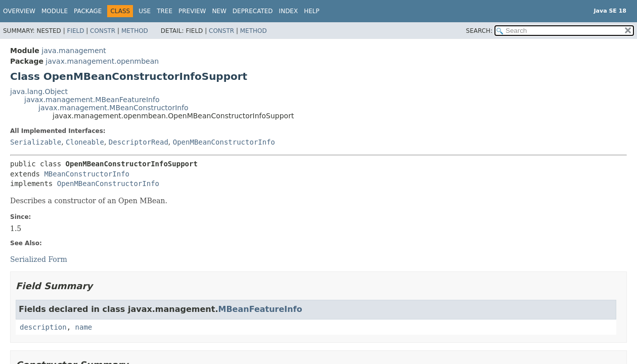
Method (135, 31)
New (219, 11)
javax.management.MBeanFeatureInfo (92, 100)
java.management (74, 51)
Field (75, 31)
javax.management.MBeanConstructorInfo (113, 108)
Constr (103, 31)
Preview (192, 11)
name (84, 327)
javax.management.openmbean (102, 61)
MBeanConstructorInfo (87, 174)
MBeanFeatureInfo (260, 309)
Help (312, 11)
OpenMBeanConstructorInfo (224, 142)
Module (55, 11)
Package (88, 11)
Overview (19, 11)
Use (145, 11)
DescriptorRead (139, 142)
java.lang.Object (39, 92)
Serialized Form (39, 259)
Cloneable (85, 142)
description (43, 327)
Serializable (36, 142)
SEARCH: (480, 31)
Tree (165, 11)
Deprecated (253, 11)
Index (289, 11)
